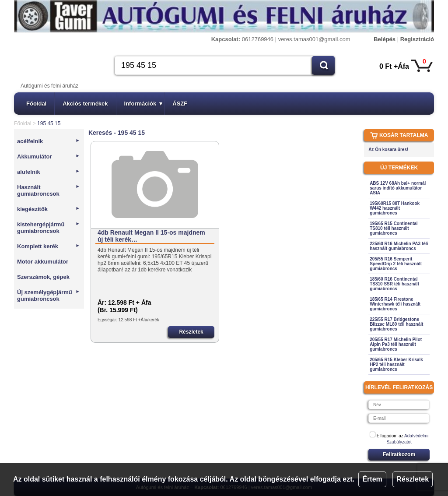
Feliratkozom (399, 454)
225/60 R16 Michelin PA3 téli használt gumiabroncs (399, 246)
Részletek (413, 479)
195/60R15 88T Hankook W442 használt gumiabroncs (395, 208)
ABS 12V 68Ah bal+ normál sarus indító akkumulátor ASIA (398, 188)
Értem (372, 479)
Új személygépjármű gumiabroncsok (49, 295)
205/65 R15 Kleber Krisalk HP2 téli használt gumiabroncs (396, 364)
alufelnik (49, 172)
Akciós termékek (85, 104)
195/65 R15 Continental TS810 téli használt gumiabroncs (394, 228)
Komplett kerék (49, 246)
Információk (143, 104)
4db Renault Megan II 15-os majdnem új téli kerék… (151, 236)
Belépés (385, 39)
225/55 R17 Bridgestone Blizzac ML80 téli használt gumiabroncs (396, 324)
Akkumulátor (49, 157)
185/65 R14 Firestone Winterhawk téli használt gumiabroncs (395, 304)
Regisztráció (417, 39)
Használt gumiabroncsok (49, 190)
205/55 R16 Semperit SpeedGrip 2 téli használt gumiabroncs (396, 264)
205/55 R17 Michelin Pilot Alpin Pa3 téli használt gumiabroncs (396, 344)
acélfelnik (49, 141)
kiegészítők (49, 209)
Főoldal (36, 104)
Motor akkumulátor (43, 262)
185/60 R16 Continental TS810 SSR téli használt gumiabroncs (394, 284)
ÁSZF (180, 104)
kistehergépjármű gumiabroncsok (49, 228)
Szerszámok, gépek (43, 277)
